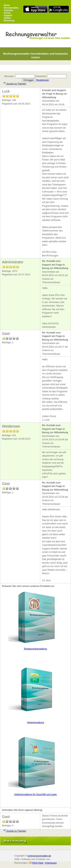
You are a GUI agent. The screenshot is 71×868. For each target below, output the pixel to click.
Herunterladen (11, 8)
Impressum (51, 863)
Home (7, 5)
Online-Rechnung (9, 19)
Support (8, 15)
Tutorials (8, 10)
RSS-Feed (38, 863)
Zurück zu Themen (15, 84)
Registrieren (43, 80)
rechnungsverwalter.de (39, 856)
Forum (7, 13)
